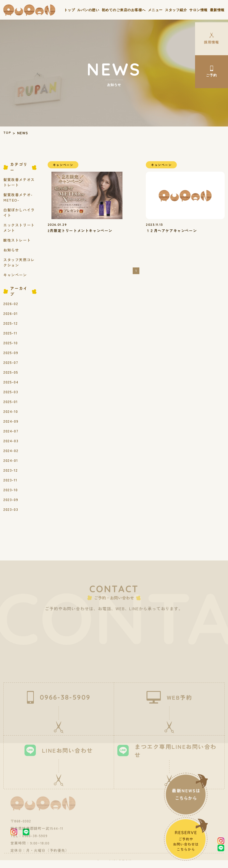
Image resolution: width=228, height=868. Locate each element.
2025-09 (11, 352)
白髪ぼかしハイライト (19, 212)
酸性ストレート (17, 239)
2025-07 (11, 362)
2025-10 (10, 342)
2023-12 (10, 469)
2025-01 (10, 401)
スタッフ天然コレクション (19, 262)
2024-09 (11, 420)
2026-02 (11, 303)
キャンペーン (15, 274)
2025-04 (11, 381)
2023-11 (10, 479)
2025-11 (10, 332)
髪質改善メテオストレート (19, 181)
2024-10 (11, 411)
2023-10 (10, 489)
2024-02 (11, 450)
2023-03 (11, 509)
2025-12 (10, 322)
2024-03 (11, 440)
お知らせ (11, 249)
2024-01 (11, 460)
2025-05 (11, 371)
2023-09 (11, 499)
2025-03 (11, 391)
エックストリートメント (19, 227)
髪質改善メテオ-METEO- (18, 197)
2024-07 (11, 430)
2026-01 (10, 313)
